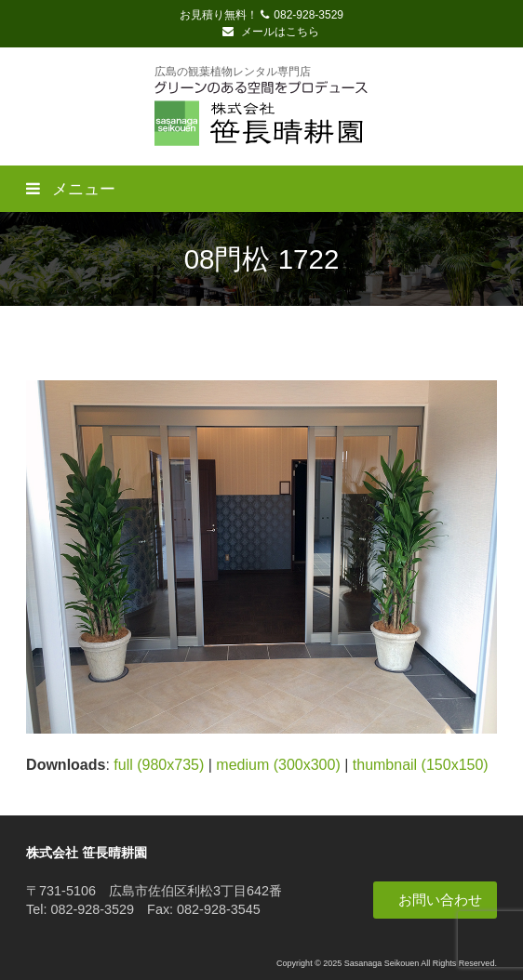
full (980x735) (159, 765)
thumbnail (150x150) (421, 765)
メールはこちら (271, 32)
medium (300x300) (278, 765)
